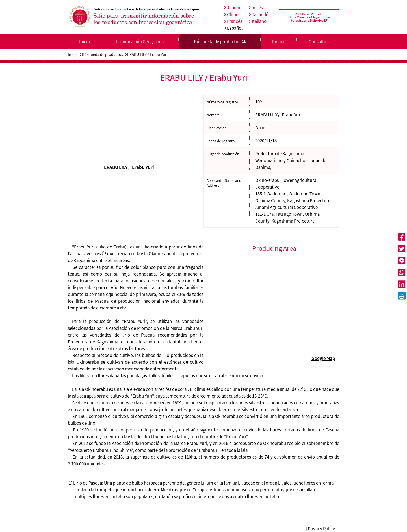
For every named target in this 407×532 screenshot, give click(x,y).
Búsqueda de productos (102, 54)
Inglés (256, 8)
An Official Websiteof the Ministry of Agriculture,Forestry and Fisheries (309, 17)
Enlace (279, 42)
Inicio (73, 54)
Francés (233, 21)
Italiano (258, 21)
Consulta (317, 42)
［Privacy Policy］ (321, 529)
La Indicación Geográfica (140, 42)
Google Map (323, 358)
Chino (231, 14)
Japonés (234, 8)
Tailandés (259, 14)
